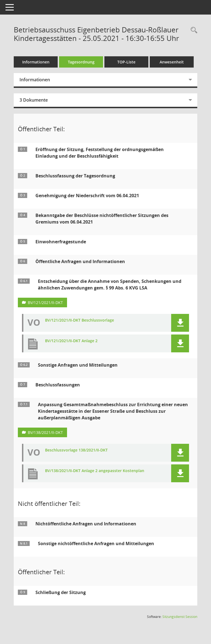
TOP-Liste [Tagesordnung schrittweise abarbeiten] (126, 62)
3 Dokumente (34, 100)
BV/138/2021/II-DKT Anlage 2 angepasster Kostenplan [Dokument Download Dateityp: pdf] (95, 471)
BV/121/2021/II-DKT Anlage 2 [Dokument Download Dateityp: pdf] (71, 341)
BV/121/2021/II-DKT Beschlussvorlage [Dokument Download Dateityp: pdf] (80, 320)
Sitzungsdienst (180, 617)
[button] (180, 323)
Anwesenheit (172, 62)
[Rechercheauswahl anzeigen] (193, 30)
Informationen (36, 62)
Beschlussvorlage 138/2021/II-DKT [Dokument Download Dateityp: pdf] (76, 450)
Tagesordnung (81, 62)
